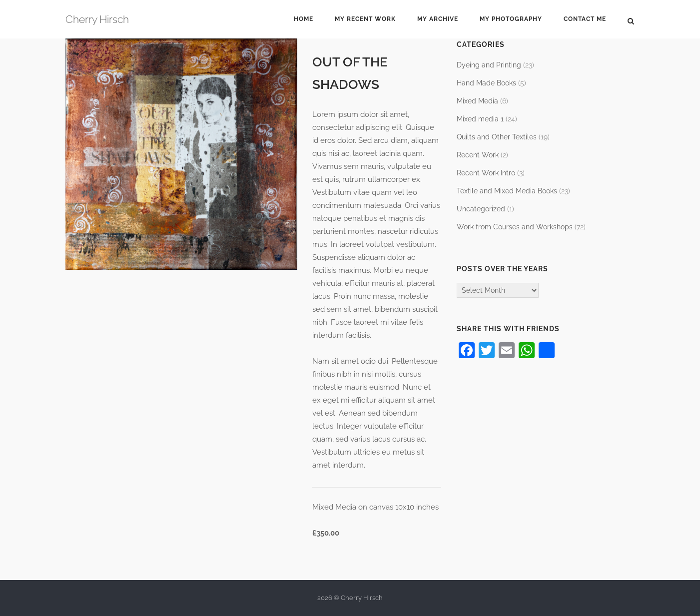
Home (304, 19)
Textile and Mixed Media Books (507, 191)
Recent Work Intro (486, 173)
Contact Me (585, 19)
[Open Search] (631, 20)
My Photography (511, 19)
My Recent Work (365, 19)
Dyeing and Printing (489, 65)
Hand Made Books (486, 83)
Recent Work (478, 155)
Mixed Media (477, 101)
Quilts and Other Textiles (497, 137)
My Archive (438, 19)
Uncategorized (481, 209)
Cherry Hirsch (97, 19)
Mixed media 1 (480, 119)
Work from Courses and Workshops (515, 227)
